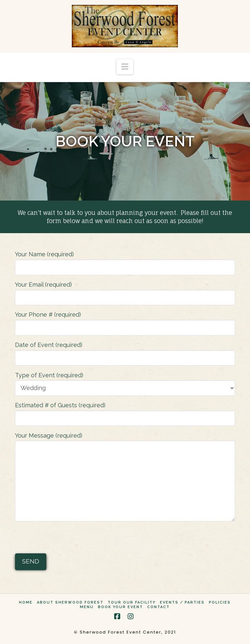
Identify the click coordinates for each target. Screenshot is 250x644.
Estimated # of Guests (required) (125, 412)
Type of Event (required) (125, 382)
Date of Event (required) (125, 352)
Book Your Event (120, 607)
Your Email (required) (125, 292)
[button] (125, 67)
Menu (87, 607)
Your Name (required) (125, 261)
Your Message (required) (125, 441)
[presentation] (65, 539)
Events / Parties (182, 602)
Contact (158, 607)
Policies (220, 602)
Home (26, 602)
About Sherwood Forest (70, 602)
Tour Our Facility (132, 602)
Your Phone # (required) (125, 322)
